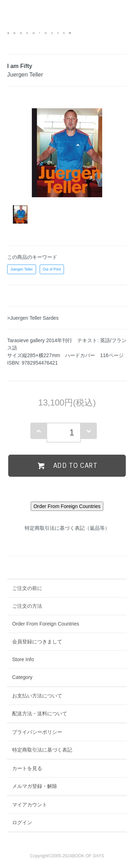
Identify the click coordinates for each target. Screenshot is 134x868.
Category (22, 677)
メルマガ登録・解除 (35, 786)
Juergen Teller (22, 269)
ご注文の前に (27, 588)
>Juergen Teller (24, 318)
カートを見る (27, 768)
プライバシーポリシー (37, 732)
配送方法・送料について (40, 713)
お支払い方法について (37, 696)
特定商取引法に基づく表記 (42, 750)
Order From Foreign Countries (46, 624)
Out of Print (52, 269)
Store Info (23, 659)
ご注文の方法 (27, 606)
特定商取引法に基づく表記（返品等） (67, 528)
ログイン (22, 822)
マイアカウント (30, 805)
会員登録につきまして (37, 642)
